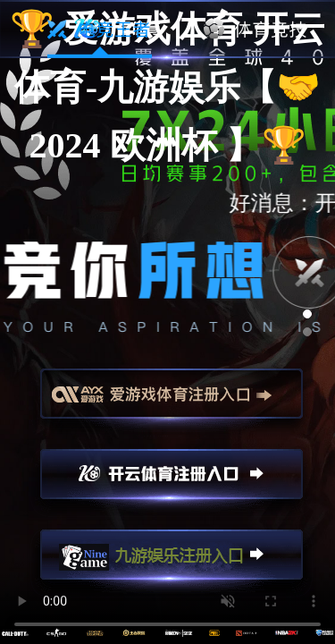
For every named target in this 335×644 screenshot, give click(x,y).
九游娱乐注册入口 (172, 563)
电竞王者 (100, 30)
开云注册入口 (172, 482)
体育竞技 (256, 30)
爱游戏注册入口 (172, 402)
